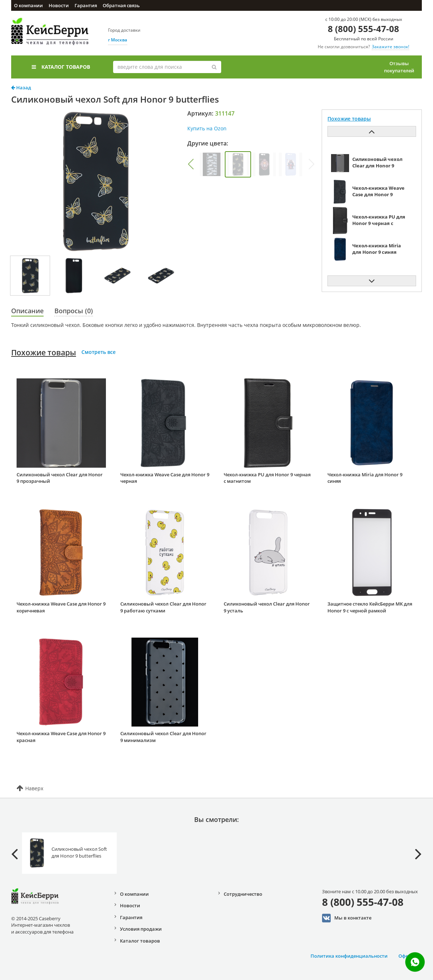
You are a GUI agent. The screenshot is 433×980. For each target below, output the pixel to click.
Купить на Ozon (207, 128)
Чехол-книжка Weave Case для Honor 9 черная (165, 478)
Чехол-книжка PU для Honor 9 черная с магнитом (267, 478)
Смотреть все (99, 352)
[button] (191, 164)
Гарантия (86, 5)
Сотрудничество (243, 894)
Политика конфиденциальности (349, 956)
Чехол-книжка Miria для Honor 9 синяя (365, 478)
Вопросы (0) (74, 311)
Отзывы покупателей (399, 67)
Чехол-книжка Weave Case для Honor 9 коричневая (61, 607)
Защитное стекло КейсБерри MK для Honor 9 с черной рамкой (370, 607)
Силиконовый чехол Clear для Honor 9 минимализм (163, 737)
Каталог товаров (61, 67)
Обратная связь (121, 5)
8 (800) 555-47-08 (363, 29)
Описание (27, 311)
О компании (28, 5)
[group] (212, 164)
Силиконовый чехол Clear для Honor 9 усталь (267, 607)
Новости (59, 5)
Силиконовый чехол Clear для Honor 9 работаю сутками (163, 607)
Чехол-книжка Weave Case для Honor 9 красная (61, 737)
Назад (21, 87)
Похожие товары (44, 352)
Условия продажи (141, 929)
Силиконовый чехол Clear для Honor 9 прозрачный (60, 478)
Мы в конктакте (347, 918)
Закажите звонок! (390, 47)
